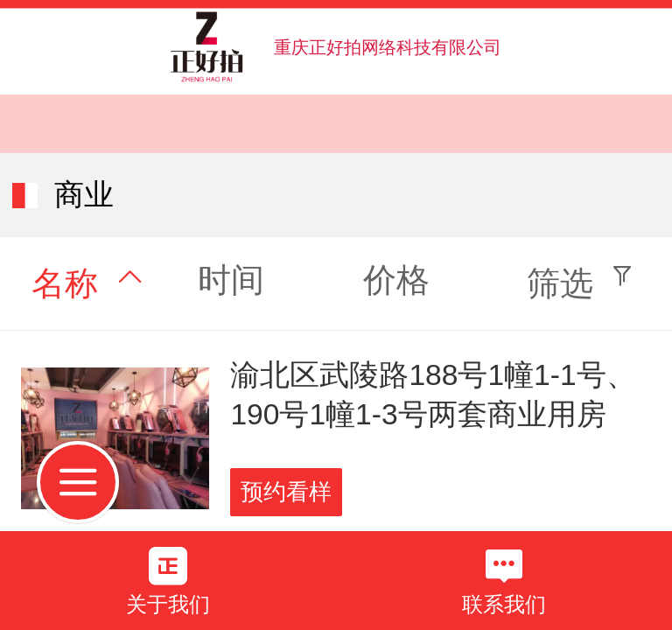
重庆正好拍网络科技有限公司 (388, 47)
